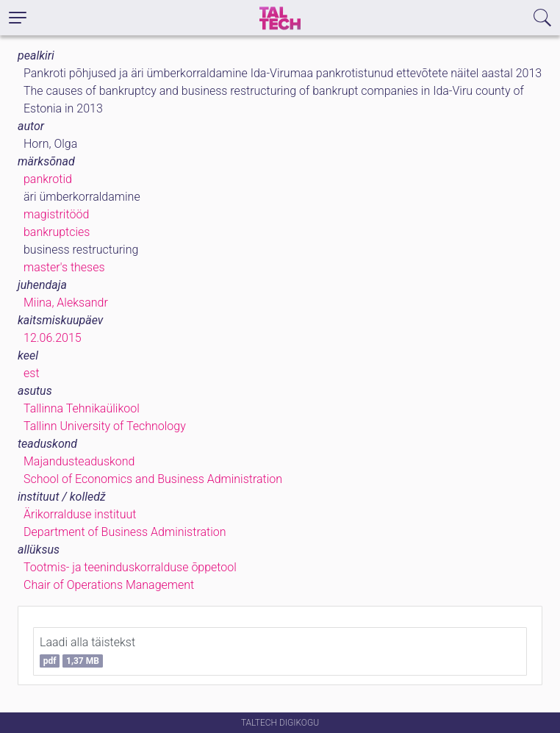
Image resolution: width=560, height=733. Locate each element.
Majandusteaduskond (79, 461)
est (32, 373)
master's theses (64, 267)
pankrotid (48, 179)
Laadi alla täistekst (87, 651)
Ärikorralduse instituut (80, 514)
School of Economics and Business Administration (153, 479)
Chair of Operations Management (109, 585)
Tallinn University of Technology (105, 426)
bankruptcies (57, 232)
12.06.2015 (53, 338)
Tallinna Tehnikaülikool (82, 408)
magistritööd (56, 214)
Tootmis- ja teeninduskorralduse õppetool (130, 567)
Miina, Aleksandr (66, 303)
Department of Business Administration (125, 532)
